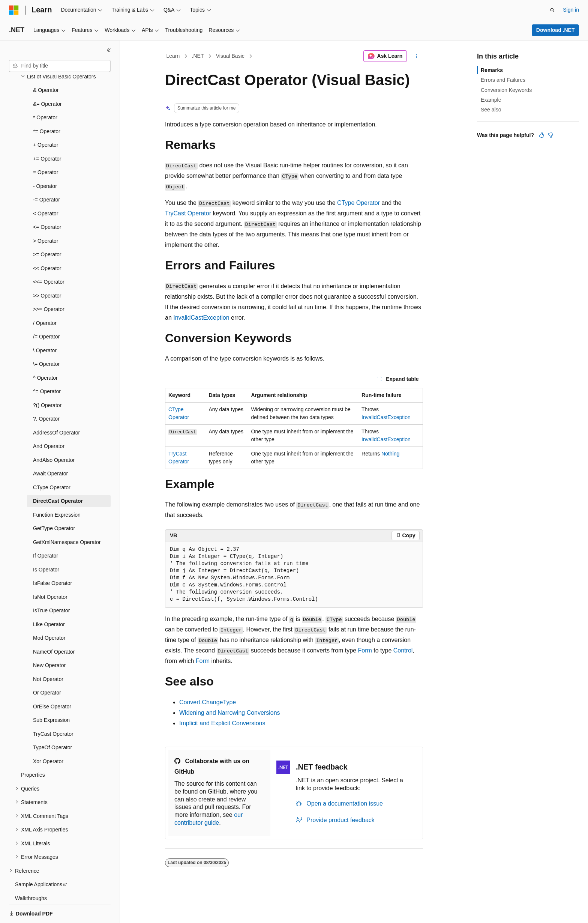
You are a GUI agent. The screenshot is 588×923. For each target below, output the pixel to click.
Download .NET (556, 30)
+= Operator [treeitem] (47, 133)
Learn (173, 56)
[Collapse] (109, 50)
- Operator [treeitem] (45, 160)
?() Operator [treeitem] (47, 379)
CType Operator (358, 203)
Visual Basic (230, 56)
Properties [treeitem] (33, 749)
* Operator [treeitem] (45, 92)
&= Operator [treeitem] (47, 78)
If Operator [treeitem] (46, 530)
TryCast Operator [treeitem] (53, 708)
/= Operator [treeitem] (46, 311)
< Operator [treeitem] (46, 188)
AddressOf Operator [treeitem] (56, 407)
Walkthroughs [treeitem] (31, 872)
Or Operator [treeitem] (47, 667)
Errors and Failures (503, 80)
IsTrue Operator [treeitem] (51, 585)
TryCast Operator (188, 213)
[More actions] (416, 56)
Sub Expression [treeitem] (51, 694)
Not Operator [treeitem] (48, 653)
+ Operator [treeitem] (46, 119)
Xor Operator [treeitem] (48, 735)
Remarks (492, 70)
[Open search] (552, 10)
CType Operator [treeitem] (52, 461)
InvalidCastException (201, 318)
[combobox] (60, 66)
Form (365, 650)
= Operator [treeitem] (46, 146)
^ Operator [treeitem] (45, 352)
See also (491, 110)
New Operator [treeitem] (49, 639)
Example (491, 100)
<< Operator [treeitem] (47, 242)
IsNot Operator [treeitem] (50, 571)
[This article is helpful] (541, 135)
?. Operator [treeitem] (46, 393)
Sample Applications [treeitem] (39, 858)
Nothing (390, 454)
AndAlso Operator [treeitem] (54, 434)
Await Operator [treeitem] (50, 448)
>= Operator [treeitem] (47, 228)
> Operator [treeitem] (46, 215)
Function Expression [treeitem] (57, 489)
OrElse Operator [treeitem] (52, 681)
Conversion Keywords (506, 90)
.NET (198, 56)
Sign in (571, 10)
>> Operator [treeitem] (47, 270)
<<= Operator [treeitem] (49, 256)
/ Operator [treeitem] (45, 297)
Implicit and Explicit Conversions (222, 723)
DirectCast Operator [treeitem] (58, 475)
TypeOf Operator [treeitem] (52, 722)
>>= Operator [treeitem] (49, 283)
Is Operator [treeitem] (46, 544)
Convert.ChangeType (208, 702)
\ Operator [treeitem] (45, 325)
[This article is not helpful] (550, 135)
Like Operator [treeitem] (49, 598)
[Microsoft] (14, 10)
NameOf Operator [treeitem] (54, 626)
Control (403, 650)
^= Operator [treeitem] (47, 365)
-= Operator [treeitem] (46, 174)
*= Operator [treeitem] (47, 105)
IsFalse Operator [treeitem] (52, 557)
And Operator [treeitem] (49, 420)
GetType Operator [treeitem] (54, 502)
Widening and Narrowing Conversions (230, 713)
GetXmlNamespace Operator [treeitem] (67, 516)
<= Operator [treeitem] (47, 201)
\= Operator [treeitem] (46, 338)
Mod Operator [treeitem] (49, 612)
